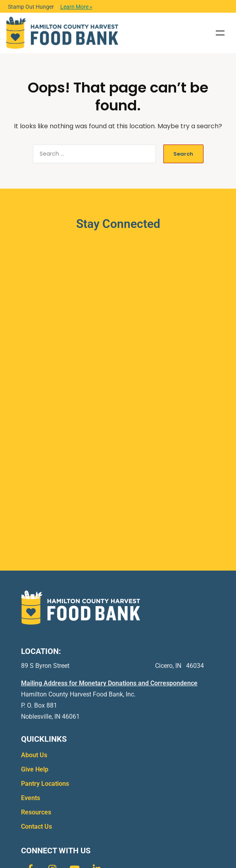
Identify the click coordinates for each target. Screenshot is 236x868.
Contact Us (36, 827)
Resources (36, 812)
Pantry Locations (45, 784)
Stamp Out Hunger (31, 7)
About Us (34, 755)
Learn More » (76, 7)
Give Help (35, 769)
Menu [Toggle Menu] (220, 33)
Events (31, 798)
